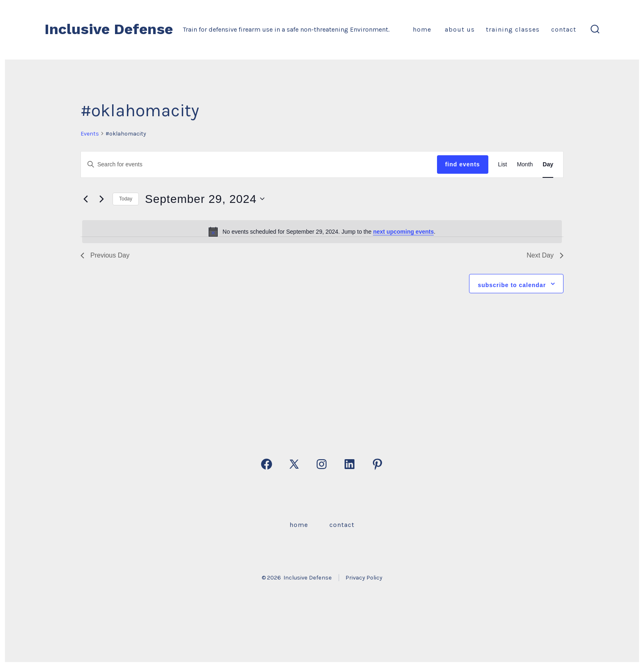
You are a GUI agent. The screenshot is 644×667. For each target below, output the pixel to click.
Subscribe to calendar (512, 285)
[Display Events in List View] (503, 164)
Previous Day (105, 255)
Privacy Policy (364, 578)
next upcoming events (403, 232)
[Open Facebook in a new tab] (267, 464)
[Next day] (101, 199)
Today (126, 199)
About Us (459, 29)
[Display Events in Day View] (548, 164)
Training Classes (513, 29)
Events (90, 134)
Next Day (545, 255)
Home (422, 29)
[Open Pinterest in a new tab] (377, 464)
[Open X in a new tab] (294, 464)
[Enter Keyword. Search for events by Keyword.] (259, 164)
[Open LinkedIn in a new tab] (350, 464)
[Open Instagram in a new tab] (322, 464)
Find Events (463, 164)
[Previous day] (85, 199)
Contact (564, 29)
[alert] (322, 232)
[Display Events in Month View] (525, 164)
